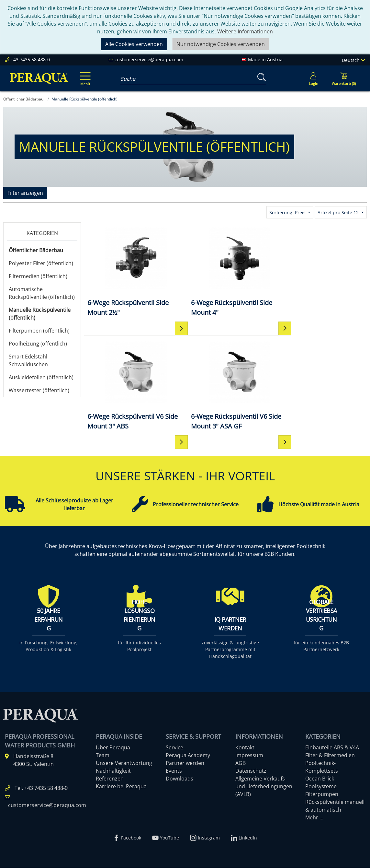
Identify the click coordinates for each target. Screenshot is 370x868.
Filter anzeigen (25, 193)
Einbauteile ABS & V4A (332, 748)
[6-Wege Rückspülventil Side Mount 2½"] (131, 271)
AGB (241, 763)
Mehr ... (314, 818)
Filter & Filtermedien (330, 756)
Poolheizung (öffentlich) (38, 344)
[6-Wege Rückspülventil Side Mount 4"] (225, 271)
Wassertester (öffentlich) (39, 390)
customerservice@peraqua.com (149, 59)
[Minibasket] (344, 78)
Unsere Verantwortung (124, 763)
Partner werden (185, 763)
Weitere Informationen (245, 31)
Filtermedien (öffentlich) (38, 276)
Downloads (179, 779)
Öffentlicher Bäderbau (36, 250)
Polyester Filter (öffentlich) (41, 263)
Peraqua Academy (188, 756)
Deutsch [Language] (353, 60)
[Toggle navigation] (84, 74)
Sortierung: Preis (288, 212)
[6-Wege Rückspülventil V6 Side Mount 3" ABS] (320, 271)
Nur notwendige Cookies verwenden (221, 44)
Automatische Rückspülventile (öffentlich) (42, 293)
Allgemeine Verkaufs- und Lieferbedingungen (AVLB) (264, 787)
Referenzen (110, 779)
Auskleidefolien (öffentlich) (41, 377)
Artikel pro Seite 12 (339, 212)
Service (174, 748)
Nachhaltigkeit (113, 771)
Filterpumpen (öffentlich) (39, 331)
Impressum (249, 756)
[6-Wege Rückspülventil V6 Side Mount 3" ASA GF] (131, 385)
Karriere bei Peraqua (121, 787)
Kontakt (245, 748)
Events (174, 771)
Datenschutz (251, 771)
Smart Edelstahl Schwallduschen (28, 360)
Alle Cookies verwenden (134, 44)
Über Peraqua (113, 748)
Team (103, 756)
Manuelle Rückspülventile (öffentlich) (40, 314)
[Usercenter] (313, 78)
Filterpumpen (322, 794)
